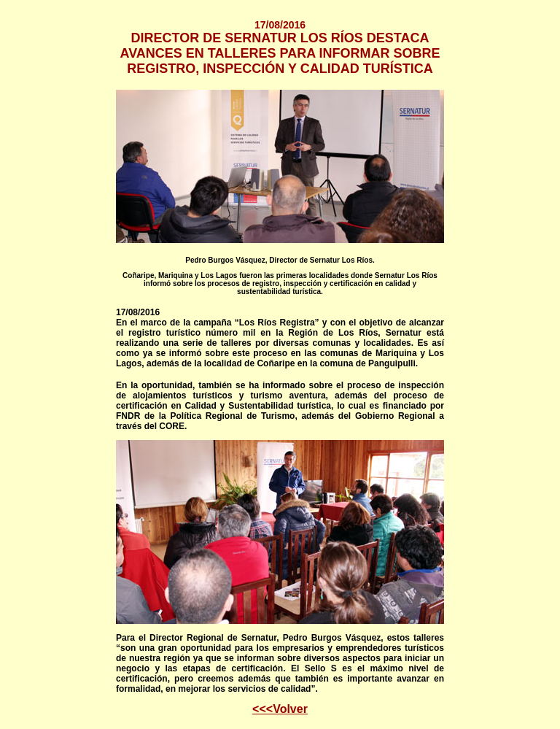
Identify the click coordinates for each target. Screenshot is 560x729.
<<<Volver (280, 709)
